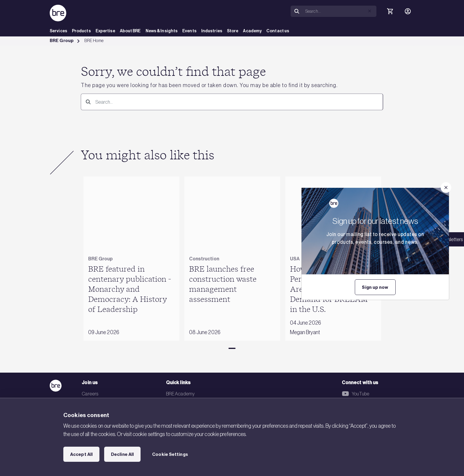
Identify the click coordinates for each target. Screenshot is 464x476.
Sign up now (375, 287)
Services (58, 31)
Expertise (105, 31)
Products (81, 31)
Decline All (122, 454)
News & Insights (162, 31)
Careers (90, 394)
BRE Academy (180, 394)
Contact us (278, 31)
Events (189, 31)
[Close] (446, 187)
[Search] (297, 11)
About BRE (130, 31)
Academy (252, 31)
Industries (212, 31)
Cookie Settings (170, 454)
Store (233, 31)
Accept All (81, 454)
